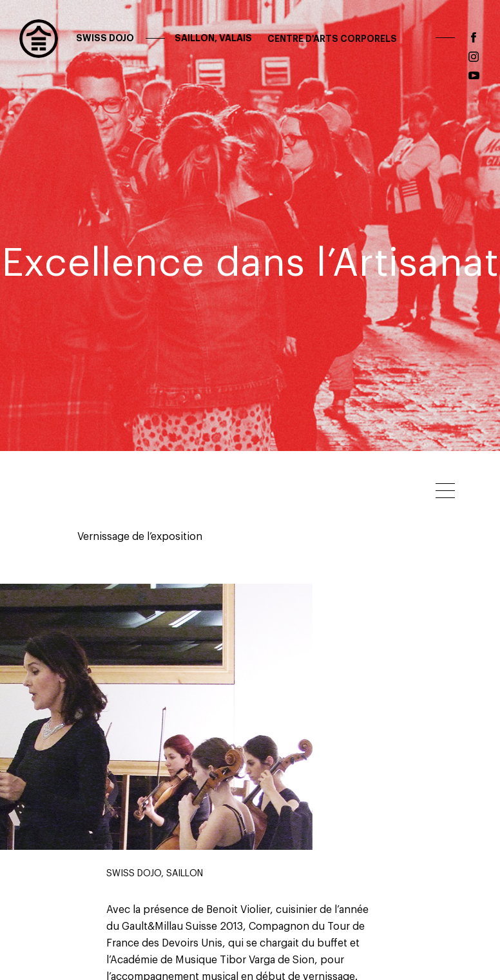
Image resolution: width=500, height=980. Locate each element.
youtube (474, 76)
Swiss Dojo (163, 38)
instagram (474, 57)
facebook (474, 37)
